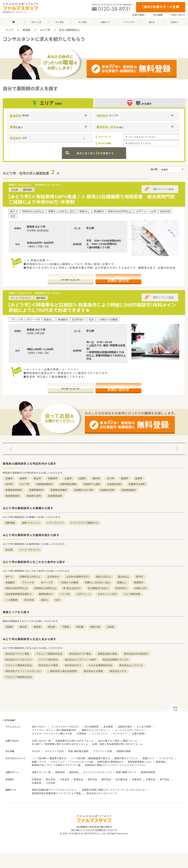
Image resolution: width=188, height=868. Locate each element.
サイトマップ (120, 733)
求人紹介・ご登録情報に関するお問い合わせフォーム (60, 744)
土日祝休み (53, 576)
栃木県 (23, 627)
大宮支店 (64, 779)
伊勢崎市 (53, 478)
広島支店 (37, 783)
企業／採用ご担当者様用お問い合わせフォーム (117, 744)
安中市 (9, 484)
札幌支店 (37, 779)
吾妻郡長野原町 (14, 490)
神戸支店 (164, 779)
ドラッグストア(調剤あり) (84, 523)
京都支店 (137, 779)
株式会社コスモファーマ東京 (80, 659)
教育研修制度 (148, 772)
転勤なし (122, 582)
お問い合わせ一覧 (41, 741)
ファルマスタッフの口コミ (65, 727)
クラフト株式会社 (48, 659)
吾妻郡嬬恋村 (36, 490)
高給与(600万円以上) (17, 588)
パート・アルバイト (30, 550)
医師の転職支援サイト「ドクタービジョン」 (55, 790)
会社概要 (158, 15)
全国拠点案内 (125, 727)
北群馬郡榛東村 (45, 484)
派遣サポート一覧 (41, 772)
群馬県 (27, 30)
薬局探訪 (161, 762)
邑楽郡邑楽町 (55, 496)
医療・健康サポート (126, 772)
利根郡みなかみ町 (84, 490)
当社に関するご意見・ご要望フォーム (118, 741)
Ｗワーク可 (47, 582)
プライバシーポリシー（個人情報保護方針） (54, 730)
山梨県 (110, 627)
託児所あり (121, 588)
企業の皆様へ (139, 15)
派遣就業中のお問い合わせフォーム (74, 741)
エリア (48, 103)
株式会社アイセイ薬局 (17, 654)
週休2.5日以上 (104, 576)
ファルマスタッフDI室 (81, 762)
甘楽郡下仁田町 (92, 484)
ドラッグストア (55, 523)
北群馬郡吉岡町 (68, 484)
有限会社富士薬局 (107, 654)
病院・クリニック (31, 523)
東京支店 (92, 779)
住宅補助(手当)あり (98, 588)
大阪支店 (151, 779)
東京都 (80, 627)
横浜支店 (106, 779)
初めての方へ (39, 727)
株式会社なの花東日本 (136, 654)
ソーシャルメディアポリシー (130, 730)
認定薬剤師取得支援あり (19, 594)
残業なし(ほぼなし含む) (98, 582)
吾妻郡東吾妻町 (59, 490)
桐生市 (37, 478)
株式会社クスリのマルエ (19, 659)
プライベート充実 (102, 751)
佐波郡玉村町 (107, 490)
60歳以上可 (140, 588)
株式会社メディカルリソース (102, 793)
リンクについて (100, 733)
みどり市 (45, 30)
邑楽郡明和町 (13, 496)
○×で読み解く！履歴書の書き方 (49, 758)
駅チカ (9, 576)
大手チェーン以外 (107, 594)
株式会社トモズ (118, 671)
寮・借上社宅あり (72, 588)
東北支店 (50, 779)
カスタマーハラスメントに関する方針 (52, 733)
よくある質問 (144, 727)
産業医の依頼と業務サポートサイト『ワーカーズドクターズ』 (114, 790)
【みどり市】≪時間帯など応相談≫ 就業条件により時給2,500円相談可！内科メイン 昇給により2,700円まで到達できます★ (94, 307)
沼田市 (82, 478)
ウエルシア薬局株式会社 (49, 654)
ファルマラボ (166, 758)
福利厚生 (74, 772)
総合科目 (29, 600)
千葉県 (66, 627)
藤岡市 (125, 478)
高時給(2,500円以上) (45, 588)
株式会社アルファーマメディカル (23, 671)
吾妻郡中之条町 (137, 484)
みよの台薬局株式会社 (100, 665)
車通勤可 (139, 582)
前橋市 (9, 478)
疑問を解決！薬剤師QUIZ (110, 762)
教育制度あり (46, 594)
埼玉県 (51, 627)
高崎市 (23, 478)
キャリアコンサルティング (97, 772)
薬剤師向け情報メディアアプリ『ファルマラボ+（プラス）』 (115, 765)
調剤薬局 (10, 523)
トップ (10, 30)
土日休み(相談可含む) (78, 576)
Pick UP (36, 751)
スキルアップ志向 (54, 751)
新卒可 (140, 576)
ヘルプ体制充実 (132, 594)
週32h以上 (124, 576)
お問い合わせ (178, 15)
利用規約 (82, 733)
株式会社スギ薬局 (48, 665)
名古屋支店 (121, 779)
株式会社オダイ (73, 665)
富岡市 (139, 478)
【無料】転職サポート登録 (161, 7)
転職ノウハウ (39, 762)
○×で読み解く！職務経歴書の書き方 (90, 758)
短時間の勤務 (124, 751)
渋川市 (110, 478)
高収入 (45, 600)
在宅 (57, 600)
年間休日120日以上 (30, 576)
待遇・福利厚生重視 (78, 751)
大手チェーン (84, 594)
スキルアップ (58, 762)
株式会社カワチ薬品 (80, 654)
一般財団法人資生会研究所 (62, 671)
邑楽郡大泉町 (34, 496)
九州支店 (50, 783)
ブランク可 (28, 582)
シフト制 (65, 594)
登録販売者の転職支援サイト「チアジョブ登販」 (57, 793)
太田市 (68, 478)
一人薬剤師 (11, 600)
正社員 (9, 550)
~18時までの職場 (69, 582)
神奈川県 (95, 627)
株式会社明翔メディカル (116, 659)
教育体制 (60, 772)
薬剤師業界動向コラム (140, 762)
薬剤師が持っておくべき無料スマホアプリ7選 (56, 765)
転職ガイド (149, 758)
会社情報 (108, 727)
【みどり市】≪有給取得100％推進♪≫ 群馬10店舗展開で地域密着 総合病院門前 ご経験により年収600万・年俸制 (94, 199)
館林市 (96, 478)
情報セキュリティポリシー (96, 730)
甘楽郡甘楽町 (114, 484)
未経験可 (10, 582)
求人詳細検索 (91, 727)
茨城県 (9, 627)
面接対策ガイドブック (126, 758)
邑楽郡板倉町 (129, 490)
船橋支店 (78, 779)
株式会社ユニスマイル (131, 665)
